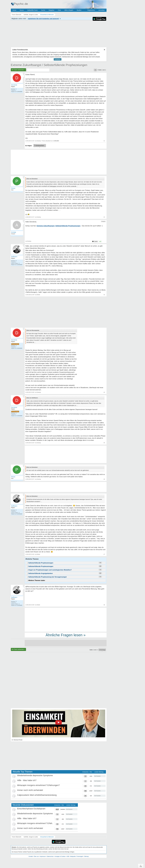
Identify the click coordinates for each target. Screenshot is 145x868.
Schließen (58, 59)
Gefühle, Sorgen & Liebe (31, 837)
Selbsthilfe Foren (33, 10)
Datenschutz (50, 856)
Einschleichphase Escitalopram (31, 809)
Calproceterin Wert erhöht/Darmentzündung (37, 795)
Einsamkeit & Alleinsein (47, 837)
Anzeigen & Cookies (60, 856)
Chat (59, 10)
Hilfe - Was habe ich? (27, 780)
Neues (22, 10)
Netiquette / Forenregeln (77, 856)
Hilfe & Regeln (69, 10)
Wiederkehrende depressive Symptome (35, 775)
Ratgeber (52, 10)
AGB (68, 856)
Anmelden (102, 10)
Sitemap (86, 856)
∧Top (141, 866)
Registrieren (91, 10)
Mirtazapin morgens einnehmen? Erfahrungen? (38, 785)
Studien (79, 10)
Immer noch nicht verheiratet (30, 790)
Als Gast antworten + (18, 70)
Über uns (36, 856)
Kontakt (31, 856)
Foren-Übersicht (17, 837)
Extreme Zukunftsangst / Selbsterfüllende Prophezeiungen (49, 65)
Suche (43, 10)
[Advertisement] (66, 620)
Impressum (43, 856)
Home (14, 10)
